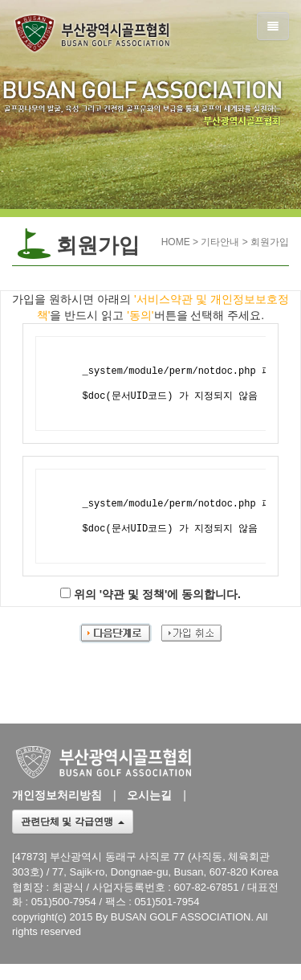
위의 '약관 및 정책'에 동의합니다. (157, 594)
